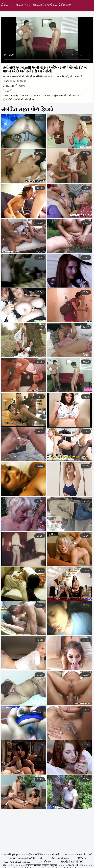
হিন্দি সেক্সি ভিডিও (36, 855)
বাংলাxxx (82, 858)
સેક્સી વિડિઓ (84, 855)
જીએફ (15, 96)
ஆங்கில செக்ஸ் (60, 858)
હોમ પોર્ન (7, 100)
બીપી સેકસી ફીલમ (25, 100)
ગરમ (5, 96)
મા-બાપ (26, 96)
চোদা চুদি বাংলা (46, 862)
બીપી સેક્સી (9, 865)
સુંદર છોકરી (60, 96)
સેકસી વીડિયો (60, 855)
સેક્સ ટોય (74, 96)
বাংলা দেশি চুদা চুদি (11, 855)
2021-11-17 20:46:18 (14, 81)
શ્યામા (47, 96)
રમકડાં (37, 96)
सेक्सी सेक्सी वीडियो (73, 862)
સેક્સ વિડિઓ (76, 865)
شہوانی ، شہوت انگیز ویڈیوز (17, 862)
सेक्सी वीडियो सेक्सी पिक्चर (42, 865)
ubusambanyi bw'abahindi (26, 858)
